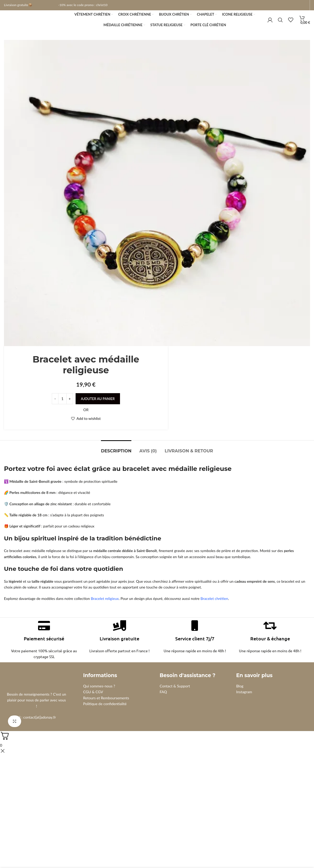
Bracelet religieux (105, 607)
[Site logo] (33, 24)
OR (86, 418)
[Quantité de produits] (62, 407)
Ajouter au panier (98, 407)
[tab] (116, 456)
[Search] (280, 24)
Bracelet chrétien (214, 607)
